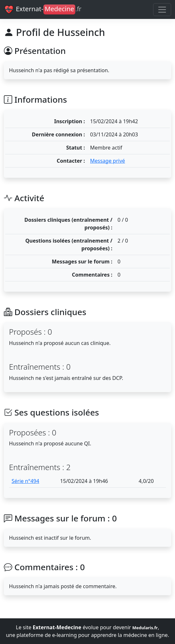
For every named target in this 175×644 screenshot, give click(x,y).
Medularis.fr (145, 628)
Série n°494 (25, 481)
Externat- (43, 10)
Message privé (108, 161)
